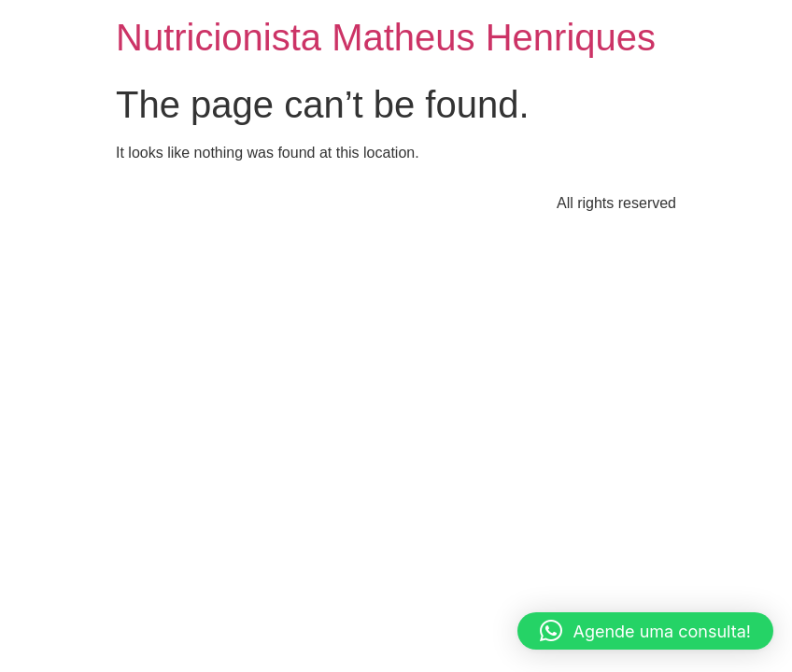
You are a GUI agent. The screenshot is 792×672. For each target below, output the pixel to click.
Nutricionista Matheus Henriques (386, 37)
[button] (646, 631)
